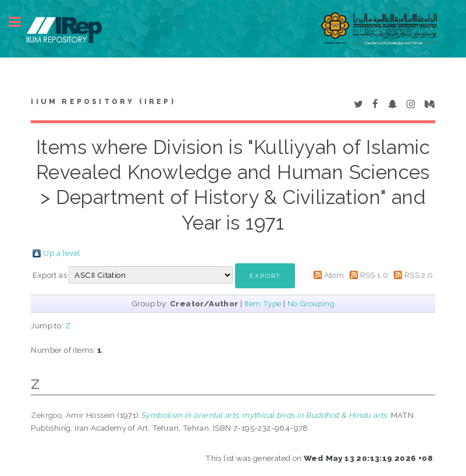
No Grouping (311, 303)
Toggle (21, 22)
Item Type (263, 303)
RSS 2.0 (419, 275)
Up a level (62, 253)
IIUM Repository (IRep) (103, 102)
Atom (334, 275)
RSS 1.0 (374, 275)
